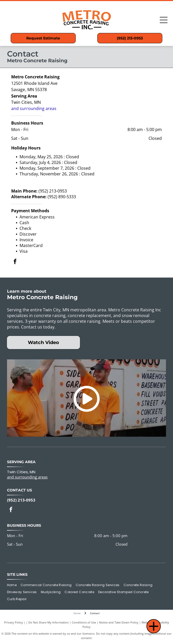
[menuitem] (14, 585)
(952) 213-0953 (53, 191)
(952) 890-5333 (62, 197)
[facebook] (15, 262)
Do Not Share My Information (49, 622)
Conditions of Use (84, 622)
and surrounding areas (34, 108)
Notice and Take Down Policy (119, 622)
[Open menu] (164, 20)
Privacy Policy (14, 622)
